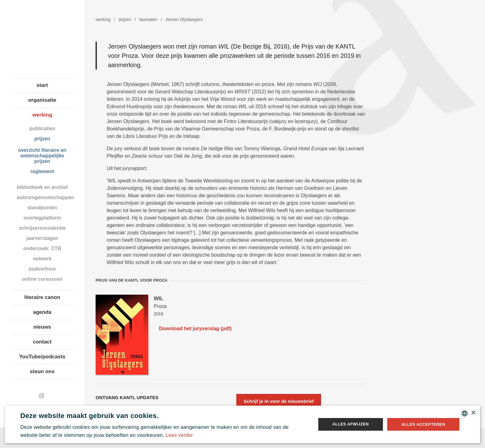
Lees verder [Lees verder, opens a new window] (179, 435)
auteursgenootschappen (45, 197)
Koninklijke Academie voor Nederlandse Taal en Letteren (42, 39)
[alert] (243, 424)
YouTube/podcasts (42, 357)
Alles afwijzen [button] (350, 424)
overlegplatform (42, 218)
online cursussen (42, 279)
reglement (42, 171)
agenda (42, 312)
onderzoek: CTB (42, 248)
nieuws (42, 327)
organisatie (42, 100)
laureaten (148, 19)
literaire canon (42, 297)
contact (42, 342)
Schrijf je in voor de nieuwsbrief (279, 401)
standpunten (42, 208)
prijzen (42, 139)
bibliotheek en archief (42, 187)
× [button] (473, 413)
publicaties (42, 128)
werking (42, 115)
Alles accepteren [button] (423, 424)
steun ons (42, 371)
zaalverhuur (42, 269)
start (42, 85)
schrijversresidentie (42, 228)
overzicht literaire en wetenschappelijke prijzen (42, 156)
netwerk (42, 259)
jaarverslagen (42, 238)
